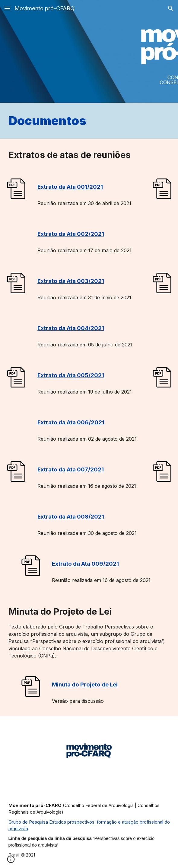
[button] (7, 8)
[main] (89, 121)
